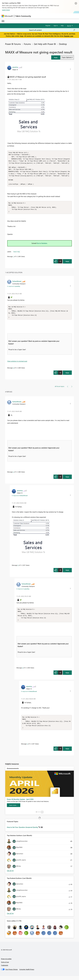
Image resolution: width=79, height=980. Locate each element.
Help (62, 25)
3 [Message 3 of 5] (18, 568)
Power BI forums (13, 44)
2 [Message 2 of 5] (13, 475)
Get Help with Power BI (45, 44)
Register (48, 25)
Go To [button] (69, 26)
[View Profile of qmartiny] (15, 67)
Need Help (17, 254)
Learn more (6, 10)
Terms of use (5, 966)
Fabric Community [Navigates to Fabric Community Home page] (23, 16)
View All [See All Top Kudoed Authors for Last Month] (10, 917)
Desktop (63, 44)
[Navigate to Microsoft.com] (7, 16)
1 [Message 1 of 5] (13, 259)
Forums (27, 44)
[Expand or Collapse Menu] (3, 21)
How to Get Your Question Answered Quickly (23, 831)
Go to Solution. (42, 245)
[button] (56, 57)
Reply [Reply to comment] (67, 375)
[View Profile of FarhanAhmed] (17, 283)
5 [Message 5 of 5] (27, 748)
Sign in (56, 25)
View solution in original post (17, 364)
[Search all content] (52, 30)
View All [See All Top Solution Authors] (10, 875)
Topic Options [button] (67, 57)
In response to (14, 288)
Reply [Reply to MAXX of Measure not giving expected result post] (67, 263)
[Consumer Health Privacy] (27, 973)
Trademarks (5, 969)
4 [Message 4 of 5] (13, 371)
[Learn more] (14, 809)
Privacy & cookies (6, 963)
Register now (69, 36)
